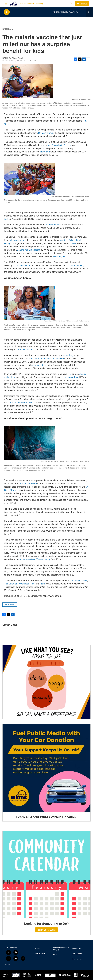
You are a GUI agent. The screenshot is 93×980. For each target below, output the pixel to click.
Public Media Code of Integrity (61, 949)
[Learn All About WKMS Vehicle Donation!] (46, 768)
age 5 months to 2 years (59, 145)
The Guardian (11, 584)
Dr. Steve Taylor (24, 350)
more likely (68, 355)
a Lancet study (39, 365)
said (6, 219)
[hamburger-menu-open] (6, 4)
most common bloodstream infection (46, 359)
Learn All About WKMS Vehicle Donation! (47, 817)
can (65, 377)
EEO (55, 955)
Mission (37, 948)
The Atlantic (75, 580)
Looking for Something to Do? (46, 924)
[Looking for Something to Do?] (46, 875)
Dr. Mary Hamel (46, 133)
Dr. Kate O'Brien (75, 265)
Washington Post (27, 584)
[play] (7, 12)
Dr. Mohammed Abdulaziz (21, 403)
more (42, 584)
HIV (70, 374)
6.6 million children (22, 265)
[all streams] (89, 12)
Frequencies (76, 948)
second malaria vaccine (29, 250)
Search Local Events (46, 930)
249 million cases (53, 225)
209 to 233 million (28, 484)
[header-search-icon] (71, 4)
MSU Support (77, 954)
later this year (59, 256)
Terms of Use (77, 959)
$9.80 (73, 243)
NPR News (8, 29)
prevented (45, 152)
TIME (85, 580)
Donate (83, 4)
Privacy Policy (40, 954)
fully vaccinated (17, 240)
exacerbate (73, 377)
